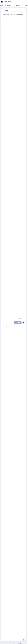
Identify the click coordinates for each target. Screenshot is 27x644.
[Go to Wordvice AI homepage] (6, 2)
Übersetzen (18, 323)
